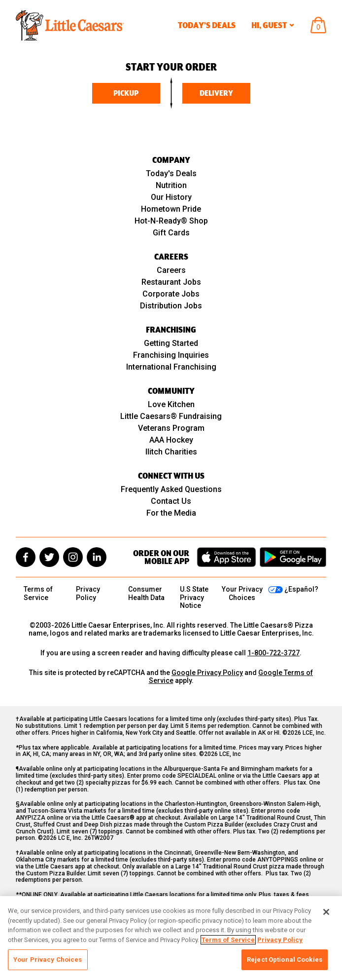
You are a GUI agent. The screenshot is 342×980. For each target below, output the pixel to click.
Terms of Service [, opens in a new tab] (228, 940)
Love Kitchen (171, 404)
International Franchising (171, 367)
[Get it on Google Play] (293, 557)
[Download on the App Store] (226, 557)
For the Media (171, 513)
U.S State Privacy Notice (194, 597)
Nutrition (171, 185)
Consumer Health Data (146, 593)
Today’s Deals (207, 25)
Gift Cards (171, 233)
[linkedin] (97, 557)
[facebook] (26, 557)
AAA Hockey (171, 440)
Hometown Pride (171, 209)
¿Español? (301, 589)
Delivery (216, 93)
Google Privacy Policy (207, 673)
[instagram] (73, 557)
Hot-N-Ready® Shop (171, 221)
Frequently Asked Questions (171, 489)
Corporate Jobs (171, 294)
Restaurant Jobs (171, 282)
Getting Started (171, 343)
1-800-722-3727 (274, 653)
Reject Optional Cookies (285, 960)
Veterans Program (171, 428)
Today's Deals (171, 173)
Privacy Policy (88, 593)
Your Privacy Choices (48, 960)
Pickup (126, 93)
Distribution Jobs (171, 306)
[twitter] (49, 557)
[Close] (326, 912)
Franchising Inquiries (171, 355)
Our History (171, 197)
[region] (171, 938)
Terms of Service (38, 593)
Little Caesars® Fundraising (171, 416)
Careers (171, 270)
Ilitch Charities (171, 452)
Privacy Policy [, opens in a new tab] (280, 940)
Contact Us (171, 501)
